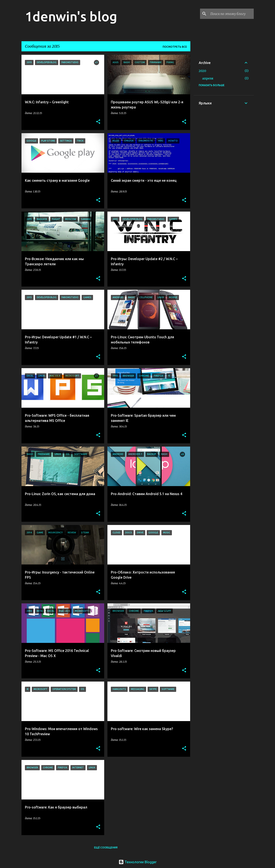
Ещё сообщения (106, 847)
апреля (208, 78)
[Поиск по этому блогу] (231, 14)
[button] (98, 122)
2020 (202, 71)
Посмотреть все (175, 47)
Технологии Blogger (138, 862)
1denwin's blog (71, 16)
